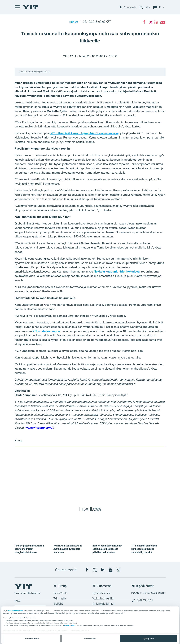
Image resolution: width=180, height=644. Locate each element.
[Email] (162, 22)
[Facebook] (144, 22)
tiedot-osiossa (70, 626)
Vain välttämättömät (32, 639)
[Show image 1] (52, 474)
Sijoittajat (58, 604)
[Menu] (17, 7)
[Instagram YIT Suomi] (118, 570)
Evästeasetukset (90, 639)
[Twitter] (150, 22)
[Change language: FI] (159, 7)
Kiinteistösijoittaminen (103, 604)
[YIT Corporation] (103, 570)
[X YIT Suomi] (95, 570)
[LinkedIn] (156, 22)
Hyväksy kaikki (148, 639)
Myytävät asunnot (101, 594)
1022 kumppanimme (15, 611)
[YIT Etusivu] (31, 7)
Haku (17, 601)
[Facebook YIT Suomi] (87, 570)
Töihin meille (60, 599)
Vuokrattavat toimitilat (103, 599)
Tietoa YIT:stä (60, 594)
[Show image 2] (128, 474)
